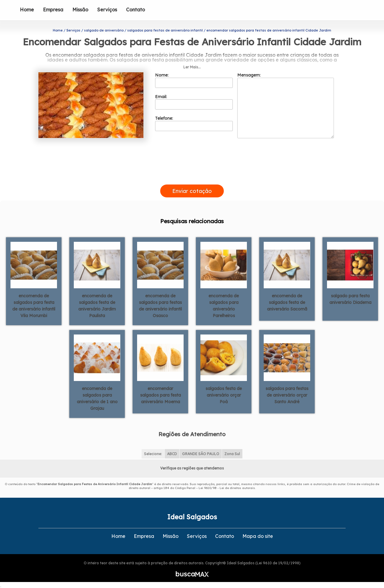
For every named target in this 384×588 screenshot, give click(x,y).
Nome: (194, 80)
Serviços (107, 10)
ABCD (172, 454)
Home (27, 10)
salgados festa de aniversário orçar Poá (224, 395)
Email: (194, 102)
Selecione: (153, 454)
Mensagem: (286, 105)
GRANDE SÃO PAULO (201, 454)
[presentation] (192, 178)
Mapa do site (258, 536)
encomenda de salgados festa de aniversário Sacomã (287, 302)
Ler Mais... (192, 67)
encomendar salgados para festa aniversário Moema (160, 395)
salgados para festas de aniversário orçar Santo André (287, 395)
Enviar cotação (192, 191)
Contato (135, 10)
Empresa (53, 10)
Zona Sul (232, 454)
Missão (80, 10)
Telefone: (194, 123)
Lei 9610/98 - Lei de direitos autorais (227, 488)
